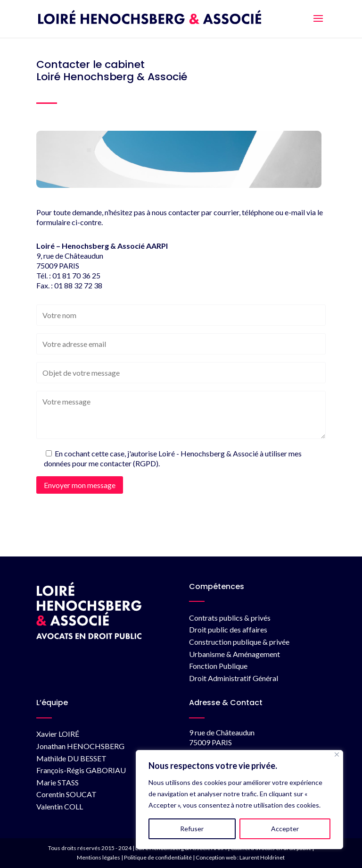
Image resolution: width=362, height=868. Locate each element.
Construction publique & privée (239, 642)
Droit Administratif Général (234, 678)
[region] (239, 800)
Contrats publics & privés (230, 618)
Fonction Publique (218, 666)
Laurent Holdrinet (262, 857)
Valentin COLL (60, 806)
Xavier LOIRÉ (58, 734)
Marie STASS (58, 782)
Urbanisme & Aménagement (234, 654)
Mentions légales (99, 857)
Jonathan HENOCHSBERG (80, 746)
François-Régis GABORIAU (81, 770)
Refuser (192, 829)
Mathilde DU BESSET (71, 758)
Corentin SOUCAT (66, 794)
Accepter (285, 829)
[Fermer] (337, 754)
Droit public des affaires (228, 629)
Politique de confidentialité (158, 857)
